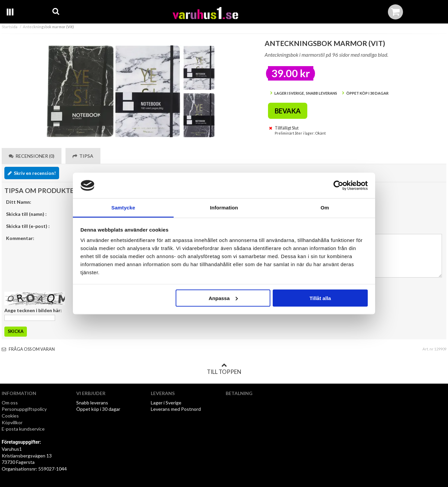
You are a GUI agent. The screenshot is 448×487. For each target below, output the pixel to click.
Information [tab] (224, 208)
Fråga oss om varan (28, 349)
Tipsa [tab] (83, 156)
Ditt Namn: (19, 202)
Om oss (10, 403)
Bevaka (288, 111)
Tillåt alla (320, 298)
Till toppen (224, 369)
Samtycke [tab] (123, 208)
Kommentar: (20, 238)
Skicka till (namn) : (26, 214)
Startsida (10, 27)
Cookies (10, 416)
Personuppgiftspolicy (24, 409)
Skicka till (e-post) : (28, 226)
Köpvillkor (12, 422)
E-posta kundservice (24, 429)
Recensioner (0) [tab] (32, 156)
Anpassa (223, 298)
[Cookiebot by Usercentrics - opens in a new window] (338, 186)
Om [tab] (325, 208)
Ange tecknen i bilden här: (33, 310)
